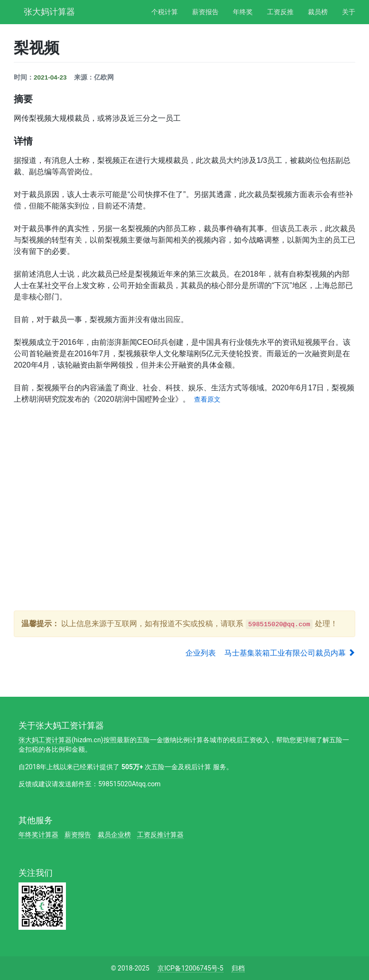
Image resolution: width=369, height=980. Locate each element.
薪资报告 (205, 12)
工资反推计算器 (160, 835)
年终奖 (243, 12)
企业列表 (201, 653)
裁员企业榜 (114, 835)
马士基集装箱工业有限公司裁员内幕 (290, 653)
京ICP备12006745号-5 (190, 968)
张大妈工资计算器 (45, 740)
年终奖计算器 (38, 835)
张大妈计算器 (49, 11)
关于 (349, 12)
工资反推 (280, 12)
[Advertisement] (186, 481)
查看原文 (207, 400)
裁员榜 (318, 12)
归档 (238, 968)
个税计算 (165, 12)
